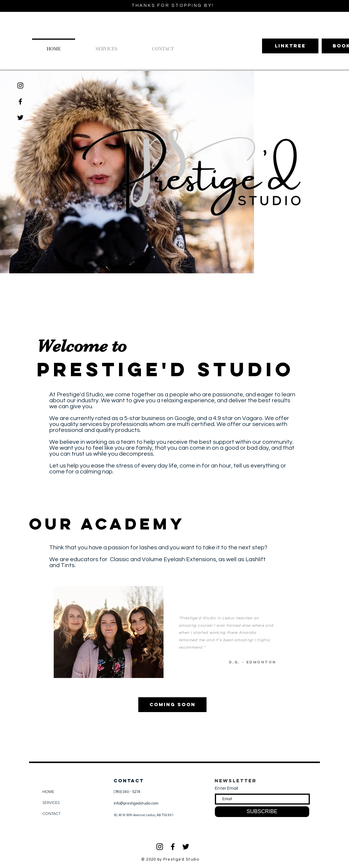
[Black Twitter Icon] (186, 847)
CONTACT (51, 814)
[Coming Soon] (172, 705)
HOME (48, 792)
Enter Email (226, 788)
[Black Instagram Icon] (20, 86)
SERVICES (51, 803)
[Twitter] (20, 118)
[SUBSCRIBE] (262, 812)
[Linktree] (290, 46)
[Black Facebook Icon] (20, 102)
